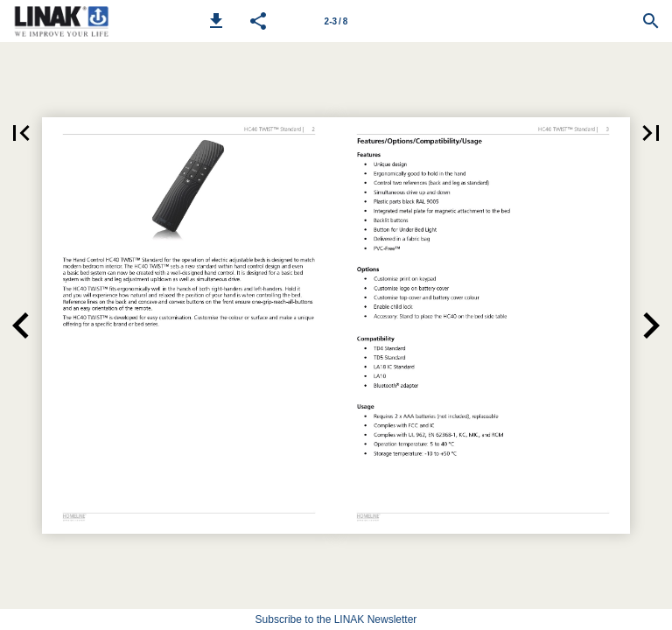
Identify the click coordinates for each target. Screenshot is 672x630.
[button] (216, 21)
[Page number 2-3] (336, 21)
